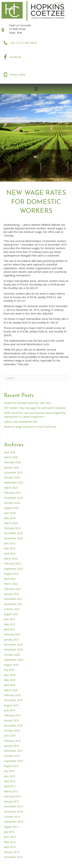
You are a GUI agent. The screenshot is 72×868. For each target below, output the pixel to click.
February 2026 (12, 462)
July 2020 (9, 670)
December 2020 (13, 645)
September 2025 (14, 482)
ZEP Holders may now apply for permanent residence (35, 408)
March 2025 (11, 488)
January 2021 (11, 640)
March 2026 (11, 457)
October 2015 (12, 756)
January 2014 (11, 852)
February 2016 (12, 741)
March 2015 (11, 791)
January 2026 (11, 467)
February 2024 (12, 528)
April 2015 (10, 786)
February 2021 (12, 634)
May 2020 (10, 680)
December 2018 (13, 726)
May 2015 (10, 781)
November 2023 (13, 538)
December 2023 (13, 533)
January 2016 (11, 746)
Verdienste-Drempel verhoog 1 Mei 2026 (27, 403)
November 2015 (13, 751)
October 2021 (12, 609)
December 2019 (13, 700)
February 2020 (12, 695)
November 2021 (13, 604)
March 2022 (11, 584)
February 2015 (12, 796)
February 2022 (12, 589)
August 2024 (11, 508)
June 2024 (10, 513)
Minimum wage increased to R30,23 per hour (30, 427)
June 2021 (10, 619)
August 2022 (11, 574)
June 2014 (10, 837)
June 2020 (10, 675)
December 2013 (13, 857)
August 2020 (11, 665)
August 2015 (11, 766)
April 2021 (10, 629)
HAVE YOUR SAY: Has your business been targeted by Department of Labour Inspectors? (35, 415)
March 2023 (11, 558)
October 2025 (12, 477)
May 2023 (10, 548)
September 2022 (14, 569)
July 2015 (9, 771)
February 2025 (12, 493)
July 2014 (9, 832)
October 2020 (12, 655)
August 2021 (11, 614)
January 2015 (11, 801)
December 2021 (13, 599)
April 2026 (10, 452)
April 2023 (10, 553)
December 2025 (13, 472)
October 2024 (12, 503)
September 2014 (14, 822)
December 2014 (13, 806)
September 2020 (14, 660)
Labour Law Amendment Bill (20, 422)
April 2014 (10, 847)
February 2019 (12, 715)
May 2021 (10, 624)
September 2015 (14, 761)
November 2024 (13, 498)
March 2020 (11, 690)
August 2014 (11, 827)
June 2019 (10, 710)
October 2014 (12, 817)
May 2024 (10, 518)
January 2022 (11, 594)
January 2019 (11, 720)
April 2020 (10, 685)
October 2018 (12, 731)
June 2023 (10, 543)
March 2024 (11, 523)
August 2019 (11, 705)
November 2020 (13, 650)
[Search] (36, 378)
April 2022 (10, 579)
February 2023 (12, 563)
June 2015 (10, 776)
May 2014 (10, 842)
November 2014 (13, 812)
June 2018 (10, 736)
